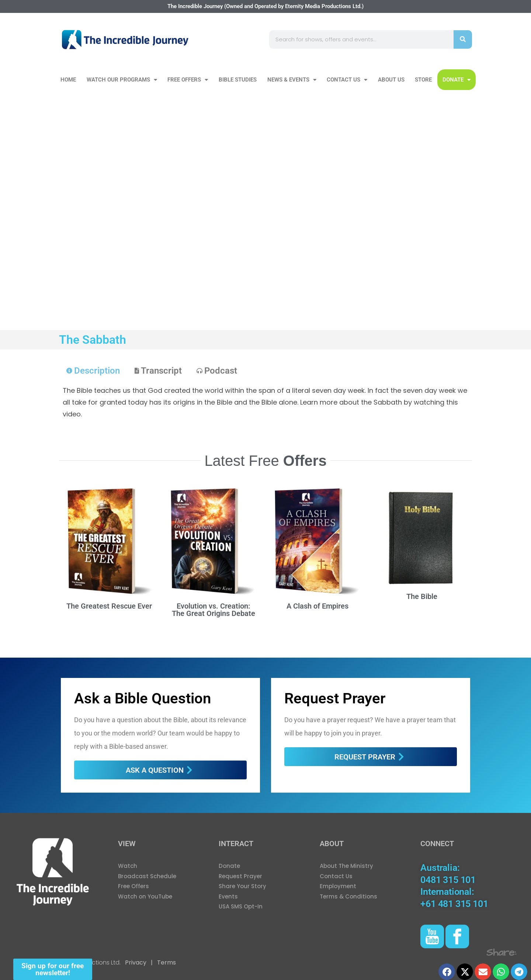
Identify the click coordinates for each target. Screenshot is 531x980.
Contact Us (347, 80)
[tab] (93, 371)
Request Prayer (335, 698)
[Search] (463, 39)
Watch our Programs (122, 80)
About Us (391, 80)
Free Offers (188, 80)
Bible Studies (238, 80)
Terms (166, 962)
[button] (447, 972)
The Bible (422, 596)
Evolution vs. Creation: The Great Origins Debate (214, 610)
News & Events (292, 80)
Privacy (136, 962)
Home (68, 80)
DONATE (457, 80)
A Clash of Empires (317, 606)
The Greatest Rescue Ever (109, 606)
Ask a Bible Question (143, 698)
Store (423, 80)
